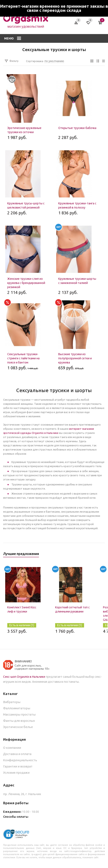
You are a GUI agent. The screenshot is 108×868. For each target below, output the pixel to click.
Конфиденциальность (20, 760)
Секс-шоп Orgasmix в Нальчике (24, 677)
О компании (12, 748)
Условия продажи (16, 773)
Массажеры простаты (19, 714)
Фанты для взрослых (19, 721)
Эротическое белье (18, 727)
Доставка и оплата (17, 754)
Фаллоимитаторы (17, 708)
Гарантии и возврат (18, 766)
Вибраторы (12, 702)
